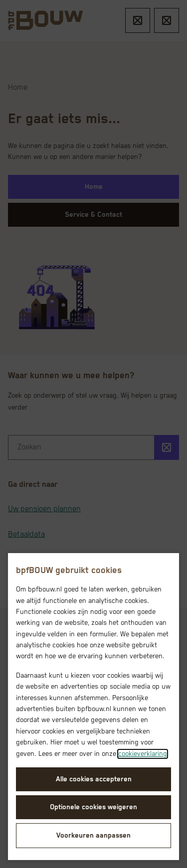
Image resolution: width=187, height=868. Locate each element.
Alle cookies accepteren (94, 779)
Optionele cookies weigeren (93, 807)
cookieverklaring (143, 754)
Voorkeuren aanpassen (93, 836)
